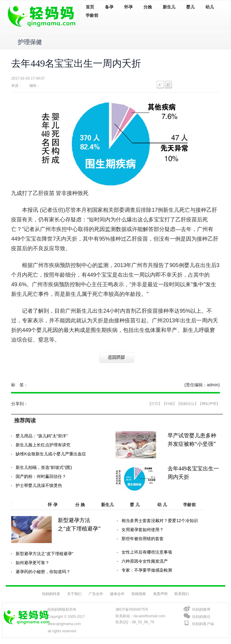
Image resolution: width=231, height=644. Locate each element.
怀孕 (128, 7)
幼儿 (210, 7)
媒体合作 (117, 594)
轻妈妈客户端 (203, 624)
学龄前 (92, 15)
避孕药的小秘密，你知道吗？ (43, 572)
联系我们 (182, 594)
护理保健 (30, 42)
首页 (90, 7)
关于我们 (74, 594)
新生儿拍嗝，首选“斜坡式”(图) (44, 467)
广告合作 (96, 594)
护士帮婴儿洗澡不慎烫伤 (39, 485)
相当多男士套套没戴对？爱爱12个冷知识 (160, 521)
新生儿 (169, 7)
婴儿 (190, 7)
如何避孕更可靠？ (32, 563)
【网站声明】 (209, 404)
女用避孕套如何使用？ (143, 530)
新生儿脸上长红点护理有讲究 (43, 445)
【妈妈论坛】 (187, 404)
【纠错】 (169, 404)
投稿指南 (139, 594)
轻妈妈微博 (201, 609)
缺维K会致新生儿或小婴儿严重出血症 (51, 454)
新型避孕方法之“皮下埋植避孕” (44, 554)
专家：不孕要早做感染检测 (147, 570)
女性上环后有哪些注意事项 (147, 552)
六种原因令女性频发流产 (145, 561)
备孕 (109, 7)
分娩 (148, 7)
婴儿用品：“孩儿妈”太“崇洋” (42, 436)
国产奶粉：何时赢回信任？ (41, 476)
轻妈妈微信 (201, 617)
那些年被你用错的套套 (143, 539)
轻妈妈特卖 (51, 594)
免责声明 (160, 594)
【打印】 (155, 404)
